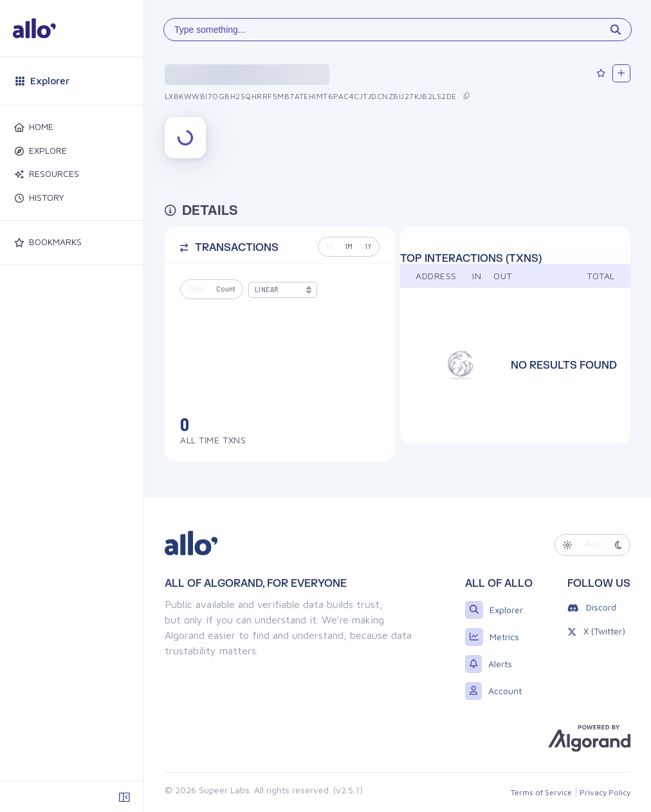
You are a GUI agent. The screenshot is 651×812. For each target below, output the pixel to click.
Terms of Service (541, 792)
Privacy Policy (605, 792)
